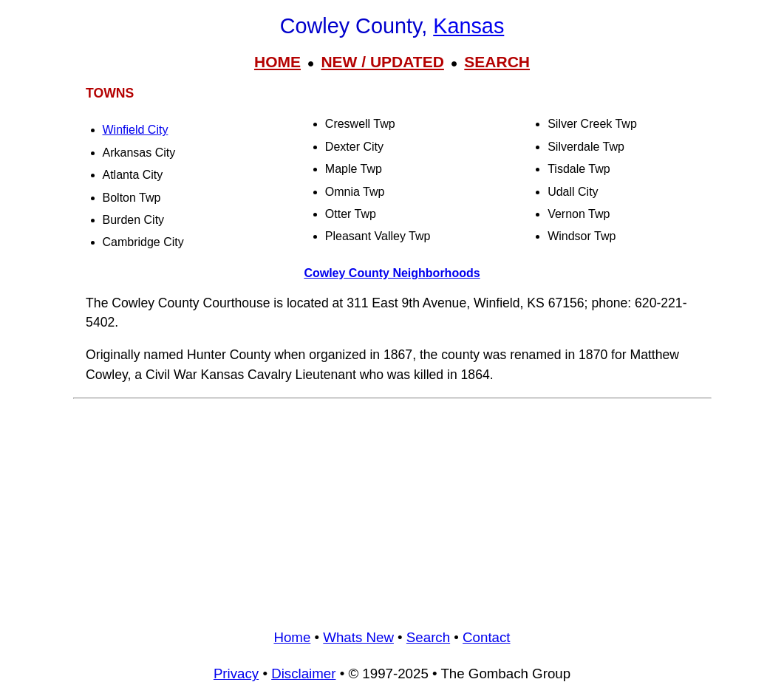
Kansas (468, 26)
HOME (277, 62)
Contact (486, 637)
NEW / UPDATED (382, 62)
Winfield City (136, 130)
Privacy (236, 674)
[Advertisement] (392, 508)
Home (292, 637)
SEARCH (497, 62)
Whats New (358, 637)
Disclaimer (303, 674)
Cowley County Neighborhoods (392, 273)
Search (428, 637)
